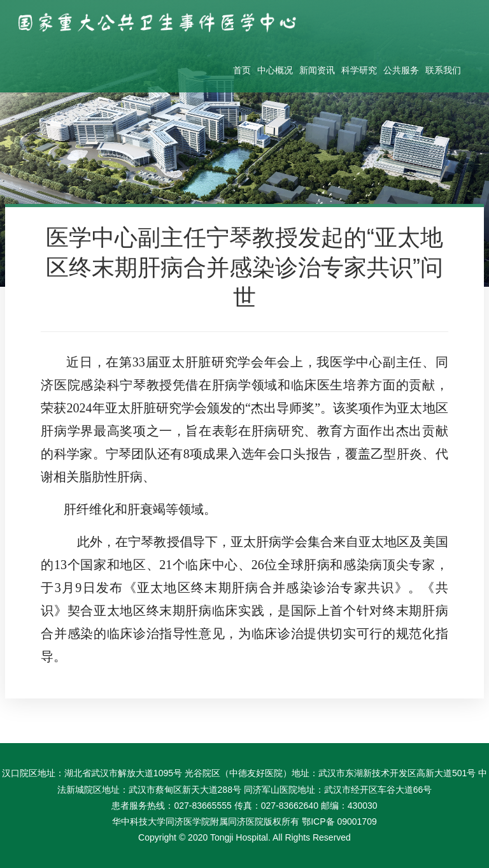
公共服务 (401, 70)
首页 (242, 70)
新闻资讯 (317, 70)
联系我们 (443, 70)
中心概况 (275, 70)
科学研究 (359, 70)
